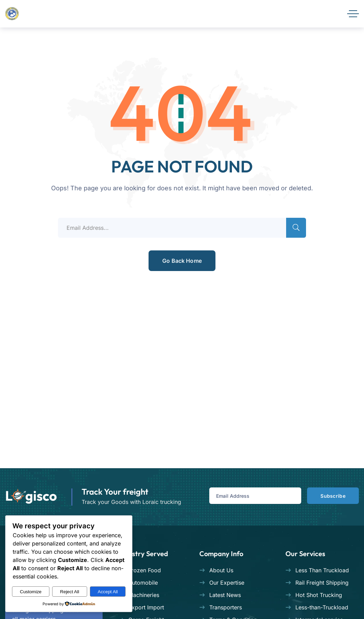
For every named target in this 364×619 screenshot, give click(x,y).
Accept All (108, 592)
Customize (31, 592)
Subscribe (331, 496)
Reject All (70, 592)
